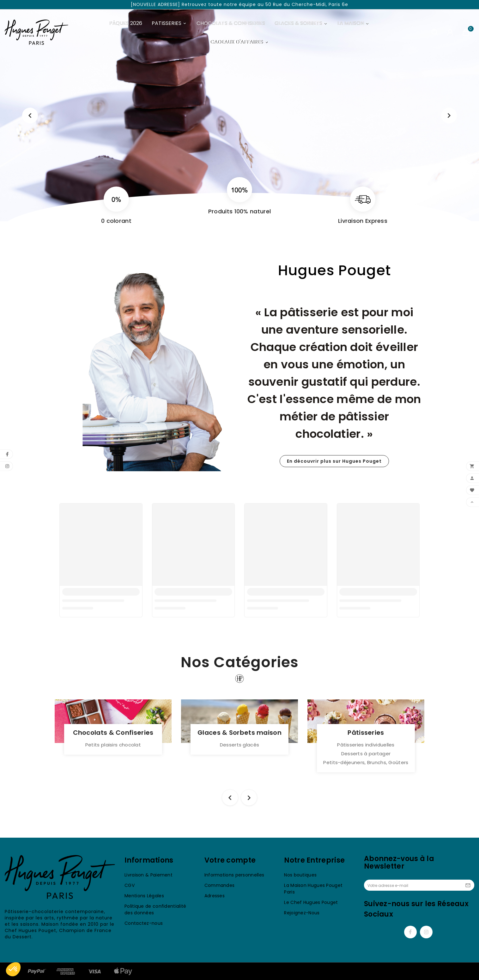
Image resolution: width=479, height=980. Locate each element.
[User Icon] (450, 32)
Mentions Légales (144, 896)
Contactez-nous (144, 923)
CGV (130, 885)
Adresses (215, 896)
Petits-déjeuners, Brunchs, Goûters (366, 762)
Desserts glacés (240, 745)
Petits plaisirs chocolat (113, 745)
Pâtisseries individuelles (366, 745)
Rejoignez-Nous (302, 913)
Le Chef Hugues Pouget (311, 902)
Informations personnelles (234, 875)
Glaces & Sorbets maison (239, 733)
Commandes (220, 885)
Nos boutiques (300, 875)
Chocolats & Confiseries (113, 733)
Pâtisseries (366, 733)
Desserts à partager (366, 754)
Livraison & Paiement (149, 875)
